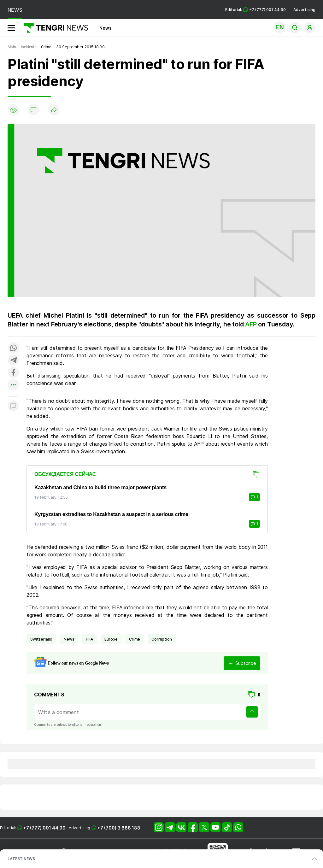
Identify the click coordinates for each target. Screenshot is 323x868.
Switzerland (41, 639)
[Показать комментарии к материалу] (13, 406)
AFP (252, 324)
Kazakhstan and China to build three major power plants (100, 487)
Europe (111, 639)
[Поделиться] (54, 110)
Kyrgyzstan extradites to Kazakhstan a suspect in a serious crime (111, 514)
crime (135, 639)
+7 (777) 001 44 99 (44, 828)
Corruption (161, 639)
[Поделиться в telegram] (13, 361)
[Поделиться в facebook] (13, 373)
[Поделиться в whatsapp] (13, 348)
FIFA (89, 639)
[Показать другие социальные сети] (13, 385)
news (69, 639)
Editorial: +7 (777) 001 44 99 (255, 10)
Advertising (304, 10)
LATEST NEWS (21, 859)
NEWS (15, 10)
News (106, 28)
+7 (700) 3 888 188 (119, 828)
